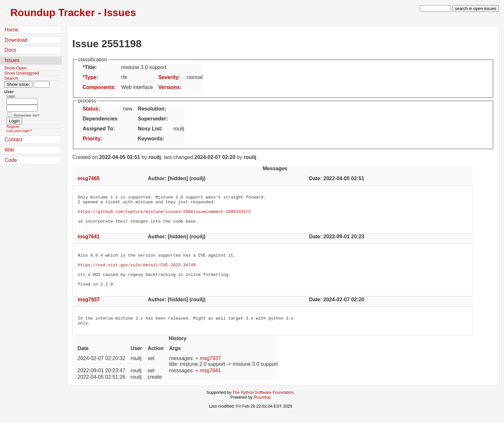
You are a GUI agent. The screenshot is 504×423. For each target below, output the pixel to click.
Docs (10, 50)
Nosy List (149, 129)
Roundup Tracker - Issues (73, 13)
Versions (169, 87)
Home (11, 30)
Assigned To (98, 129)
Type (90, 77)
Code (11, 160)
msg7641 (89, 242)
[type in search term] (435, 9)
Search (11, 78)
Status (90, 109)
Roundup (262, 412)
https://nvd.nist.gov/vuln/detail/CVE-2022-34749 (137, 273)
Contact (13, 140)
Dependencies (100, 119)
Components (98, 87)
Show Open (15, 68)
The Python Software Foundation (263, 407)
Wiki (9, 150)
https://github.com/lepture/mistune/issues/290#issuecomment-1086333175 (164, 215)
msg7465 (89, 178)
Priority (92, 139)
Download (16, 40)
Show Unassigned (21, 73)
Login (11, 96)
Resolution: (152, 109)
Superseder (152, 119)
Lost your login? (19, 131)
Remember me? (27, 115)
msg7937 (89, 312)
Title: (91, 67)
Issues (12, 60)
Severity (168, 77)
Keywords (150, 139)
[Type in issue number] (42, 84)
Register (13, 127)
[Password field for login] (22, 108)
